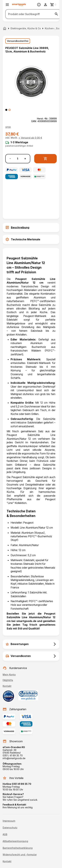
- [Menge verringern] (10, 159)
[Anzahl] (18, 159)
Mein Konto (9, 675)
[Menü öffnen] (7, 5)
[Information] (39, 5)
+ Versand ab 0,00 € (30, 138)
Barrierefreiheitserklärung (18, 848)
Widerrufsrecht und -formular (20, 855)
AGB (5, 834)
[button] (8, 127)
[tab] (31, 227)
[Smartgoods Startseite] (19, 5)
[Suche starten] (56, 14)
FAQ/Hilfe (8, 680)
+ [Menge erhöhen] (25, 159)
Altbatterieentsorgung (15, 841)
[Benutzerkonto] (45, 5)
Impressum (9, 821)
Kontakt (7, 686)
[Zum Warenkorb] (53, 5)
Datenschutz (10, 828)
